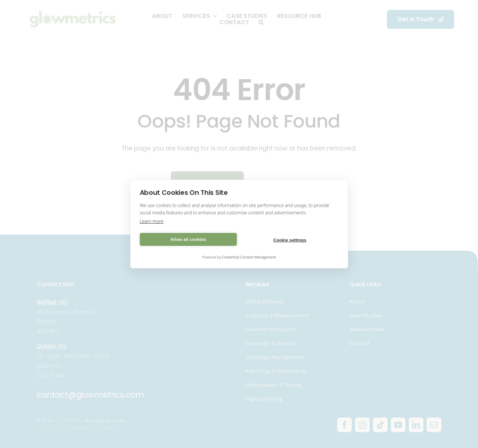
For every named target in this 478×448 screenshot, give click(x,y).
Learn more (152, 221)
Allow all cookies (188, 239)
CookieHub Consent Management (249, 257)
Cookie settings (290, 240)
